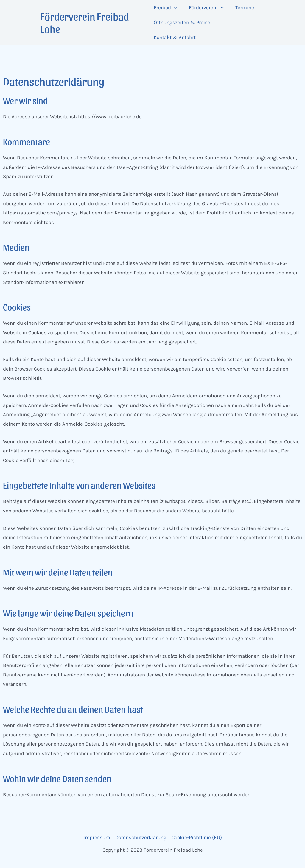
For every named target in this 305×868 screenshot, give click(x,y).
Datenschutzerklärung (141, 837)
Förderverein (205, 7)
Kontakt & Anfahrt (175, 37)
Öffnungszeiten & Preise (182, 22)
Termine (242, 7)
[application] (174, 7)
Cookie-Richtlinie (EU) (197, 837)
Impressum (97, 837)
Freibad (165, 7)
